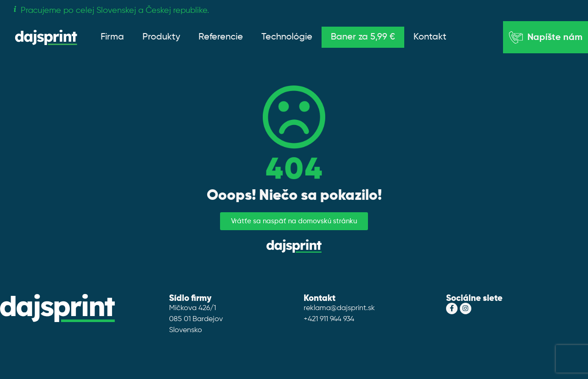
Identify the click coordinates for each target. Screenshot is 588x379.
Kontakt (430, 37)
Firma (112, 37)
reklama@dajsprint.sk (339, 308)
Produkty (161, 37)
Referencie (221, 37)
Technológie (287, 37)
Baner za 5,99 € (363, 37)
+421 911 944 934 (329, 319)
